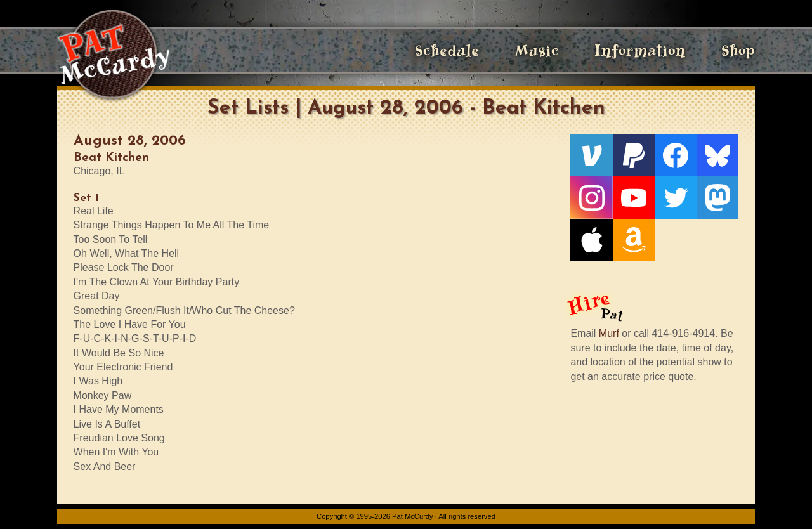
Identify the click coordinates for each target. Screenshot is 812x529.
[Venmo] (591, 155)
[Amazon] (634, 240)
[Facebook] (676, 155)
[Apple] (591, 240)
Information (640, 51)
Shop (738, 51)
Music (537, 51)
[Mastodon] (717, 197)
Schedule (447, 51)
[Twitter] (676, 197)
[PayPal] (634, 155)
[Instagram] (591, 197)
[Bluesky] (717, 155)
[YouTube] (634, 197)
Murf (609, 333)
